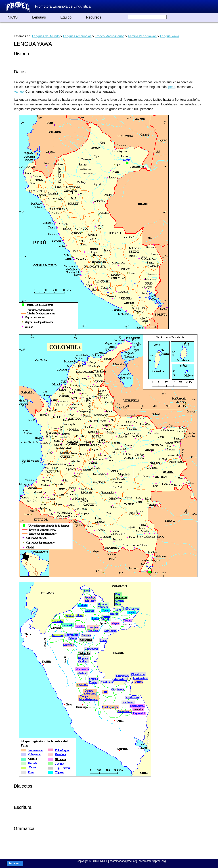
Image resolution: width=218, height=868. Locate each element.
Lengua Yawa (170, 36)
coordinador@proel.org (123, 861)
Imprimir (15, 863)
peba (172, 87)
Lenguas (39, 17)
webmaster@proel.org (153, 861)
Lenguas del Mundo (46, 36)
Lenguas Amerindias (77, 36)
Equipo (66, 17)
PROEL (103, 861)
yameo (19, 92)
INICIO (12, 17)
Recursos (94, 17)
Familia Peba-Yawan (142, 36)
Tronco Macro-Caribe (110, 36)
